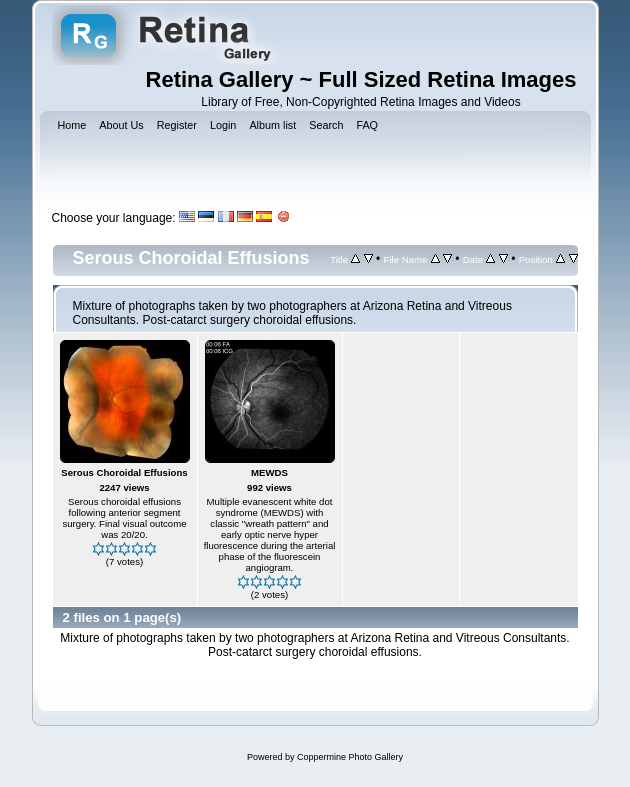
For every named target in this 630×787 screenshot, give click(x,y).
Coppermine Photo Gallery (350, 757)
